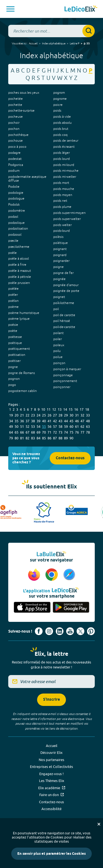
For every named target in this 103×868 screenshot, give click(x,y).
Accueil (33, 43)
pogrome (60, 99)
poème (13, 307)
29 (66, 415)
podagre (14, 153)
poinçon (59, 363)
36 (22, 421)
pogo (12, 385)
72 (55, 432)
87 (55, 438)
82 (27, 438)
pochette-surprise (21, 111)
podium (14, 171)
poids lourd (62, 159)
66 (22, 432)
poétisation (17, 355)
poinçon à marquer (67, 369)
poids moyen (63, 195)
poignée (59, 279)
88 (60, 438)
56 (49, 426)
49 (11, 426)
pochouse (16, 141)
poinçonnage (63, 375)
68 (33, 432)
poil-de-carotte (64, 327)
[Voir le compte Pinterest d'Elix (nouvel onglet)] (91, 631)
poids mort (61, 183)
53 (33, 426)
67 (27, 432)
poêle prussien (19, 283)
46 (77, 421)
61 (77, 426)
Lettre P (75, 43)
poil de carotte (64, 315)
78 (88, 432)
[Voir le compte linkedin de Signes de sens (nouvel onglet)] (60, 631)
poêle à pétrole (20, 277)
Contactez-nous (70, 458)
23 (33, 415)
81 (22, 438)
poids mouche (64, 189)
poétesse (15, 337)
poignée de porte (66, 291)
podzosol (15, 235)
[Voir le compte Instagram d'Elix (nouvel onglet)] (49, 631)
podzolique (16, 223)
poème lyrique (19, 319)
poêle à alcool (19, 259)
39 (38, 421)
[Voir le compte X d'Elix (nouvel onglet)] (80, 631)
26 (49, 415)
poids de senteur (66, 141)
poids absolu (62, 123)
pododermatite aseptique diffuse (27, 179)
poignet (59, 297)
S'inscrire (51, 700)
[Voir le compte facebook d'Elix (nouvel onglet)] (39, 631)
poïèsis (58, 237)
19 (11, 415)
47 (82, 421)
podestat (15, 159)
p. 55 (87, 44)
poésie (13, 325)
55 (44, 426)
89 (66, 438)
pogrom (59, 93)
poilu (57, 351)
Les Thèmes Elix (52, 781)
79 (11, 438)
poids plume (62, 207)
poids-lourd (62, 231)
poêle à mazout (20, 271)
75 (71, 432)
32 (82, 415)
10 (43, 409)
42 (55, 421)
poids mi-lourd (64, 165)
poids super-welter (67, 219)
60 (71, 426)
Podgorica (16, 165)
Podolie (14, 187)
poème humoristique (24, 313)
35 (16, 421)
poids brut (61, 129)
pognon (14, 379)
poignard (60, 255)
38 (33, 421)
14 (65, 409)
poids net (60, 201)
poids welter (62, 225)
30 (71, 415)
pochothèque (18, 135)
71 (49, 432)
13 (60, 409)
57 (55, 426)
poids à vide (62, 117)
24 (38, 415)
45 (71, 421)
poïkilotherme (64, 303)
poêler (13, 295)
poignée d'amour (66, 285)
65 (16, 432)
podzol (13, 217)
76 (77, 432)
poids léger (62, 153)
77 (82, 432)
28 (60, 415)
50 (16, 426)
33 (88, 415)
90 (71, 438)
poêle (12, 253)
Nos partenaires (51, 760)
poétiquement (19, 349)
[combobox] (51, 31)
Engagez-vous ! (51, 774)
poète (13, 331)
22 (27, 415)
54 (38, 426)
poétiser (14, 361)
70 (44, 432)
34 (11, 421)
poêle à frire (17, 265)
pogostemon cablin (23, 391)
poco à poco (17, 147)
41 (49, 421)
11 (49, 409)
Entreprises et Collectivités (51, 767)
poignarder (61, 261)
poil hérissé (62, 321)
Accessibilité (51, 809)
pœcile (13, 241)
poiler (58, 339)
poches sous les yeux (24, 93)
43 (60, 421)
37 (27, 421)
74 (66, 432)
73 (60, 432)
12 (54, 409)
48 (88, 421)
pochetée (16, 99)
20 (16, 415)
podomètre (17, 211)
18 (87, 409)
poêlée (13, 289)
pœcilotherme (19, 247)
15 (71, 409)
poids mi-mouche (66, 171)
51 (22, 426)
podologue (16, 198)
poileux (59, 345)
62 (82, 426)
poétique (15, 343)
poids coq (60, 135)
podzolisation (18, 229)
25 (44, 415)
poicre (58, 105)
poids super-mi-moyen (69, 213)
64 (11, 432)
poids (57, 111)
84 (38, 438)
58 (60, 426)
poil (56, 309)
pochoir (14, 123)
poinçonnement (65, 381)
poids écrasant (64, 147)
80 (16, 438)
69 (38, 432)
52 (27, 426)
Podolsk (14, 205)
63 (88, 426)
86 (49, 438)
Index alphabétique (54, 43)
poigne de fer (63, 273)
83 (33, 438)
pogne (13, 367)
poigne (59, 267)
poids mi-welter (65, 177)
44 (66, 421)
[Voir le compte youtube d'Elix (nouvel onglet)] (70, 631)
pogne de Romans (22, 373)
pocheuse (16, 117)
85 (44, 438)
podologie (16, 193)
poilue (58, 357)
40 (44, 421)
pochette (15, 105)
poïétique (61, 243)
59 (66, 426)
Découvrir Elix (51, 753)
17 (82, 409)
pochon (14, 129)
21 (22, 415)
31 (77, 415)
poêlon (13, 301)
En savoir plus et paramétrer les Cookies (51, 854)
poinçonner (62, 387)
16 (76, 409)
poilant (59, 333)
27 (55, 415)
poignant (60, 249)
